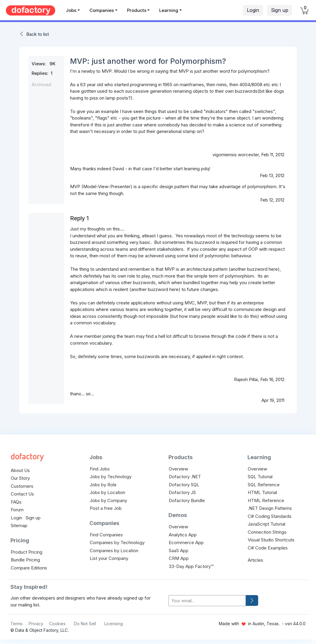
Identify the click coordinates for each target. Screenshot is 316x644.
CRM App (179, 558)
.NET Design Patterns (270, 508)
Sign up (280, 10)
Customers (22, 486)
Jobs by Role (103, 485)
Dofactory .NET (185, 477)
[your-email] (207, 601)
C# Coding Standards (270, 516)
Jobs (71, 10)
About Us (20, 470)
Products (137, 10)
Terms (17, 624)
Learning (169, 10)
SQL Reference (264, 485)
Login (253, 10)
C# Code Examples (268, 548)
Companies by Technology (117, 542)
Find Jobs (100, 469)
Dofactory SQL (184, 485)
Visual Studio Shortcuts (271, 540)
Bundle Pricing (25, 560)
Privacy (36, 624)
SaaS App (179, 551)
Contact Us (22, 494)
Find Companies (106, 535)
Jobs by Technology (111, 477)
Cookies (57, 624)
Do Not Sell (85, 624)
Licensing (114, 624)
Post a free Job (106, 508)
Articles (255, 560)
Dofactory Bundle (187, 500)
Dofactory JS (182, 492)
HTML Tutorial (262, 492)
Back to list (38, 34)
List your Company (109, 558)
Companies (102, 10)
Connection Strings (267, 532)
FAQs (16, 502)
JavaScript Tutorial (267, 524)
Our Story (20, 478)
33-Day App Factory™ (191, 566)
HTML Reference (266, 500)
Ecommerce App (186, 542)
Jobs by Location (107, 492)
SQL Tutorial (260, 477)
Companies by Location (114, 551)
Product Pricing (27, 552)
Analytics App (183, 535)
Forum (17, 510)
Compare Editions (29, 568)
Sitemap (19, 525)
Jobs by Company (108, 500)
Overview (178, 469)
